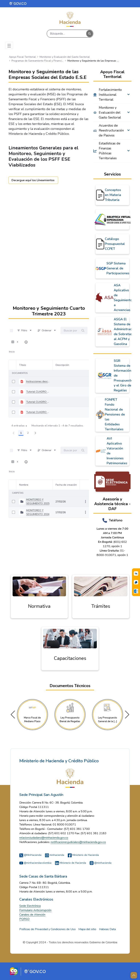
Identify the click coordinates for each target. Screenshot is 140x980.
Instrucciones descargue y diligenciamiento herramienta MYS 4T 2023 (38, 381)
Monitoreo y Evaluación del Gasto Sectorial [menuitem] (110, 113)
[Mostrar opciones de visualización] (15, 342)
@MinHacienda (30, 855)
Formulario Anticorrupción (35, 910)
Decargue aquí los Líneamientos (33, 180)
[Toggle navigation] (9, 45)
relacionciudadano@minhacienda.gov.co (44, 838)
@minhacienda (101, 863)
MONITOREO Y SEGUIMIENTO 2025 (38, 502)
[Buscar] (67, 34)
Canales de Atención (32, 915)
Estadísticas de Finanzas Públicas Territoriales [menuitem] (110, 151)
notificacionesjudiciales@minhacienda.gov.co (78, 842)
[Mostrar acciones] (85, 502)
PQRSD (24, 919)
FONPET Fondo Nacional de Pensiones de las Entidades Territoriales (115, 414)
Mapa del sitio (87, 929)
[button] (127, 715)
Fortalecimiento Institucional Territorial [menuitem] (110, 95)
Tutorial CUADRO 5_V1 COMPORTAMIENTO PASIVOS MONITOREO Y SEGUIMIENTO (38, 402)
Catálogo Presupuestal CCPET (115, 244)
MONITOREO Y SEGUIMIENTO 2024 (38, 512)
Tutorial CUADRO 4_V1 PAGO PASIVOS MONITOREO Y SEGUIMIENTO (38, 412)
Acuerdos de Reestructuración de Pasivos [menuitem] (111, 130)
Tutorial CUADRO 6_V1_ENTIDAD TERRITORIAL (38, 392)
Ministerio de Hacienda (83, 855)
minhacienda (55, 855)
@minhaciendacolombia (35, 863)
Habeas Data (107, 929)
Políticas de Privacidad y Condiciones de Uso (47, 929)
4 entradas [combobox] (21, 426)
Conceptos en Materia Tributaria (113, 195)
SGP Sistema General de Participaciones (118, 268)
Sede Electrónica (30, 906)
